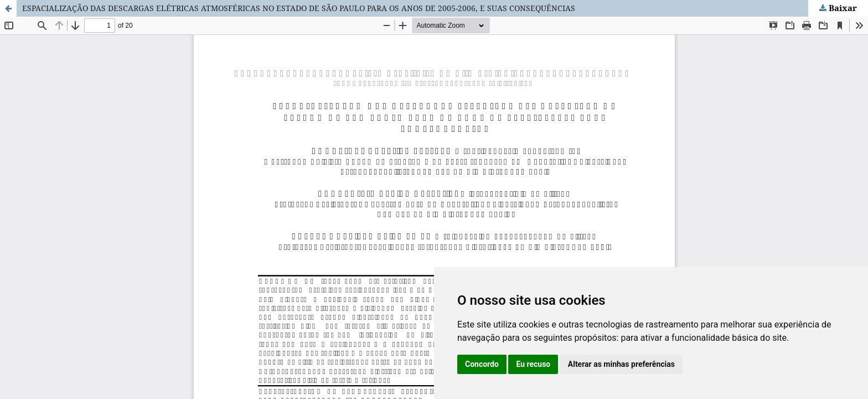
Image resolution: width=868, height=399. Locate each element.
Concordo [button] (482, 364)
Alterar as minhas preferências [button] (621, 364)
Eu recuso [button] (533, 364)
